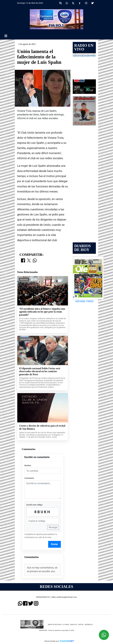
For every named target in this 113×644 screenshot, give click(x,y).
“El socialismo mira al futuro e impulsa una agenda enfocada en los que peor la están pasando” (42, 312)
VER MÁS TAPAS (84, 301)
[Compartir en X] (29, 261)
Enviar (55, 544)
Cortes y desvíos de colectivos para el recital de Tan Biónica (42, 427)
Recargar (53, 527)
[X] (73, 3)
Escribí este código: (35, 505)
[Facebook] (80, 3)
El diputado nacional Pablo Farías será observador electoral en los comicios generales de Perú (40, 371)
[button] (61, 3)
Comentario (29, 478)
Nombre (28, 466)
